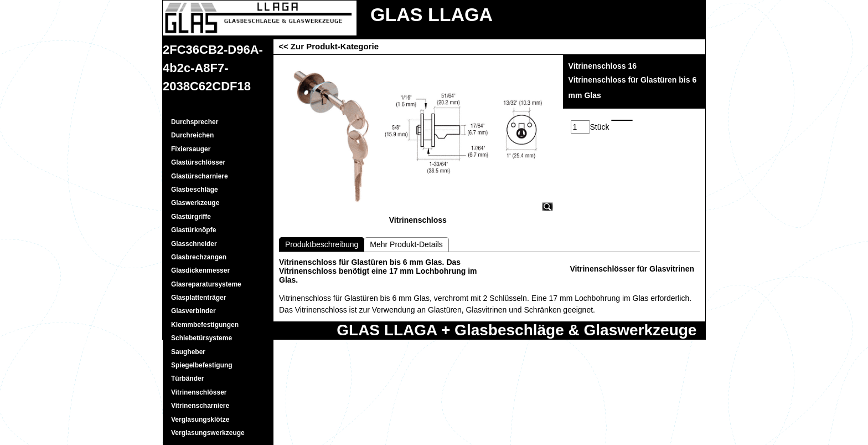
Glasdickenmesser (200, 270)
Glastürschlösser (198, 162)
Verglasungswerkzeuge (208, 433)
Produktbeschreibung (322, 244)
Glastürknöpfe (193, 230)
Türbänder (187, 378)
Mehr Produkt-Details (406, 244)
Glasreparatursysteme (206, 284)
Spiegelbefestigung (202, 365)
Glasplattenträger (198, 298)
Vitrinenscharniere (200, 406)
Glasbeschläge (195, 190)
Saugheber (188, 352)
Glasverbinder (193, 311)
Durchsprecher (195, 122)
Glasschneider (194, 244)
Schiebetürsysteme (201, 338)
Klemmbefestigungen (205, 325)
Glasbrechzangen (199, 257)
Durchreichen (192, 135)
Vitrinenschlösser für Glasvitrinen (632, 269)
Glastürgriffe (191, 217)
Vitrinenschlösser (199, 392)
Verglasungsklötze (200, 420)
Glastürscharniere (200, 176)
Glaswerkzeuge (195, 203)
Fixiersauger (191, 149)
